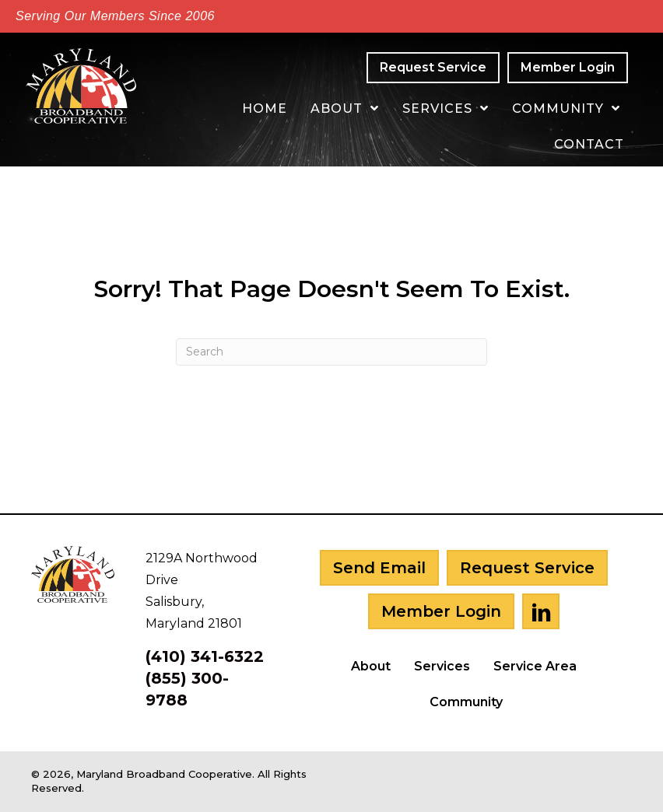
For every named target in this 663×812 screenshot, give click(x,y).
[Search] (331, 352)
